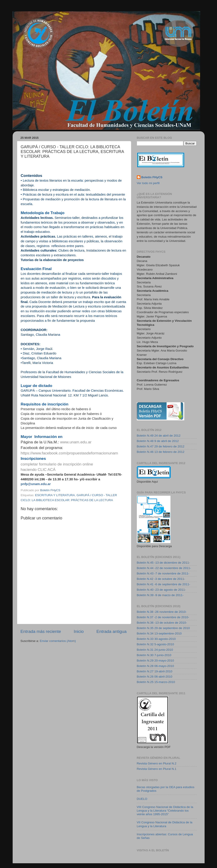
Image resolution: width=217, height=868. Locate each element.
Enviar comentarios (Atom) (58, 641)
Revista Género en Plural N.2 (157, 763)
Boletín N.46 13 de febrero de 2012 (161, 452)
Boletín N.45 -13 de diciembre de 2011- (163, 563)
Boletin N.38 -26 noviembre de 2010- (162, 612)
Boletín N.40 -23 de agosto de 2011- (161, 590)
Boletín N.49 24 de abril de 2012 (159, 436)
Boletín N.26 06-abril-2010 (155, 677)
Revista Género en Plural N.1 (157, 769)
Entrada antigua (111, 631)
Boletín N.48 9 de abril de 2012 (158, 441)
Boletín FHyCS (152, 177)
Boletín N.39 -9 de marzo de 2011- (160, 595)
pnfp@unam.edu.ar (36, 484)
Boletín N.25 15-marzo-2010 (156, 682)
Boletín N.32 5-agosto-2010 (155, 644)
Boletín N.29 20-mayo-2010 (155, 661)
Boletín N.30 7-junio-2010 (154, 655)
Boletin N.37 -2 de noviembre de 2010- (163, 617)
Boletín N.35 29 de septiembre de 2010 (163, 628)
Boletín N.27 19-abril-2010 (155, 671)
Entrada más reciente (41, 631)
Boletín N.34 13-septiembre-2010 (159, 633)
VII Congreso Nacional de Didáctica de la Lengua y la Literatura (165, 824)
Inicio (79, 631)
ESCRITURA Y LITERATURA (55, 495)
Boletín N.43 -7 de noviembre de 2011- (163, 573)
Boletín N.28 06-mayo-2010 (155, 666)
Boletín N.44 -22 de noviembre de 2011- (164, 568)
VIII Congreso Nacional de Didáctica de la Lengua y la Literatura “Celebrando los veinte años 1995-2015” (165, 811)
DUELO (142, 799)
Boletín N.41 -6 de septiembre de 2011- (163, 584)
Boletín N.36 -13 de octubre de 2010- (162, 623)
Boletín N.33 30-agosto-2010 (156, 639)
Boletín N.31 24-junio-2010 (155, 650)
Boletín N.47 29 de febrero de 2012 (161, 446)
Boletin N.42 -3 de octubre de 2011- (161, 579)
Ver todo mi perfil (148, 183)
